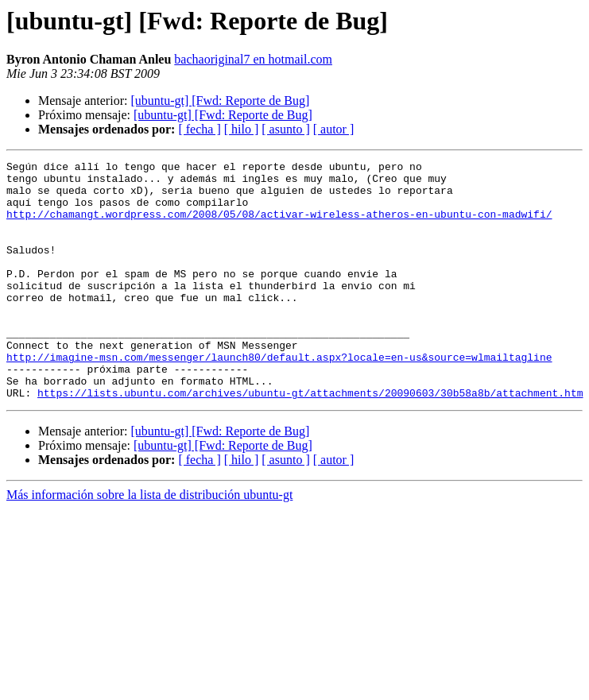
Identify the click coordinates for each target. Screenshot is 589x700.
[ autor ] (334, 129)
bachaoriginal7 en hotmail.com (253, 59)
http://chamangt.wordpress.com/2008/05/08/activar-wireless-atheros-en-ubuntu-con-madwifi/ (279, 226)
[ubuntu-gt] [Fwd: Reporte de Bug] (220, 101)
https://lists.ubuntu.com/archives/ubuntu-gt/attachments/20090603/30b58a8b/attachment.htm (310, 440)
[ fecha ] (199, 129)
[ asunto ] (285, 129)
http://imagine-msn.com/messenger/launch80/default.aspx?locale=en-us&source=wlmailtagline (279, 397)
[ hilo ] (242, 129)
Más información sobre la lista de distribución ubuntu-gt (149, 542)
